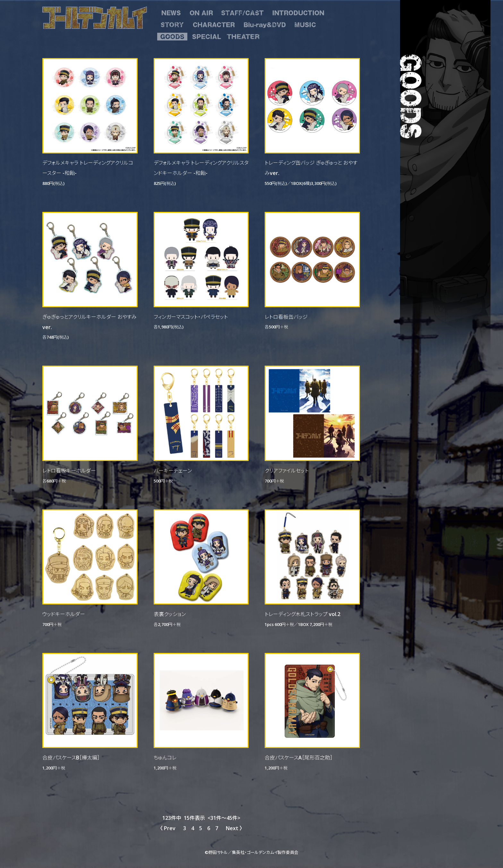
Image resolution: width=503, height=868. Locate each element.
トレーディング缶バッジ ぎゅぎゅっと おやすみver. (311, 168)
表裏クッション (170, 614)
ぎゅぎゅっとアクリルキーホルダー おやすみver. (90, 322)
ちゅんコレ (165, 757)
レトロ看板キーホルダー (69, 470)
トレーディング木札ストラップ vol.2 (303, 614)
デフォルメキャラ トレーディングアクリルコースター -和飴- (88, 168)
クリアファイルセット (287, 470)
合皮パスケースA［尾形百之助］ (299, 757)
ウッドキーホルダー (64, 614)
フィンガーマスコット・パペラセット (191, 317)
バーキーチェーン (173, 470)
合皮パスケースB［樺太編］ (71, 757)
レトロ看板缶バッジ (286, 317)
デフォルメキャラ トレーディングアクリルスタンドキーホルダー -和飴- (201, 168)
